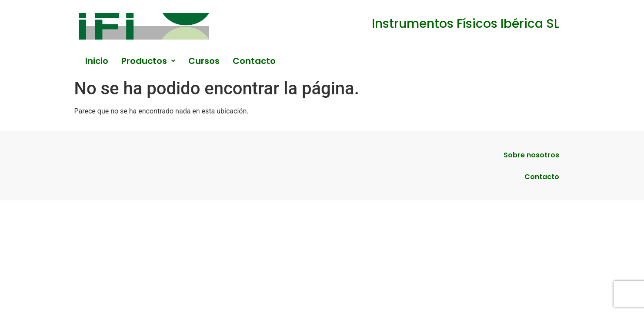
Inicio (97, 61)
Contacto (254, 61)
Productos (148, 61)
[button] (148, 61)
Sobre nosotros (531, 155)
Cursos (204, 61)
